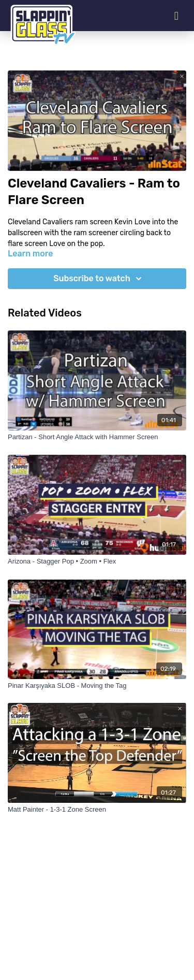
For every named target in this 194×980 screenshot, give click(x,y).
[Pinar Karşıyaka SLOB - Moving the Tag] (97, 686)
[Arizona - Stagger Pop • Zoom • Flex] (97, 561)
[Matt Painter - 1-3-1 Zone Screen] (97, 810)
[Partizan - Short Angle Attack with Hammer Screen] (97, 437)
